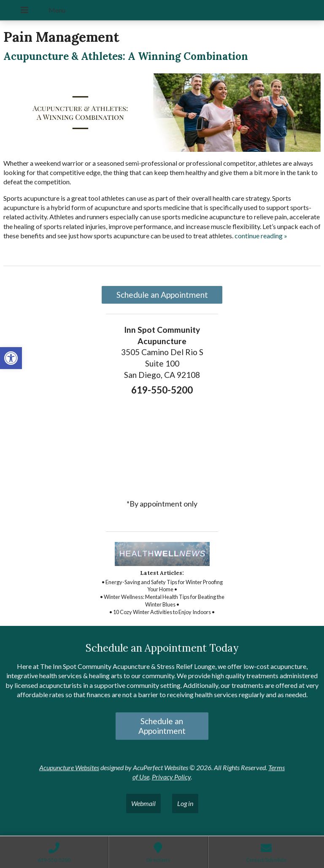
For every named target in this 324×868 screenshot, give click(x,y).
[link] (11, 358)
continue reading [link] (261, 236)
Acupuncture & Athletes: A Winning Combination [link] (126, 56)
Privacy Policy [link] (171, 777)
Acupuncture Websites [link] (69, 767)
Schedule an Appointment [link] (162, 295)
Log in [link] (185, 803)
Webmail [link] (143, 803)
